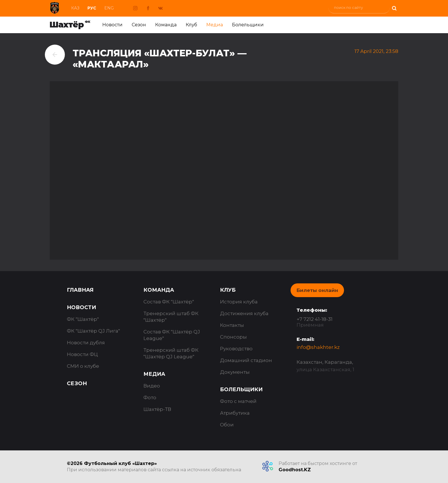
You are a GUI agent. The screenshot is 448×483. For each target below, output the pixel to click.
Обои (227, 425)
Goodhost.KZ (295, 470)
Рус (92, 8)
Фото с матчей (238, 401)
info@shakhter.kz (318, 347)
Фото (150, 397)
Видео (152, 386)
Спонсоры (233, 337)
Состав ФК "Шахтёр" (169, 302)
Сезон (139, 25)
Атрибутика (235, 413)
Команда (166, 25)
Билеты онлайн (317, 290)
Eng (109, 8)
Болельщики (248, 25)
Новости (112, 25)
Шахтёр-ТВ (157, 409)
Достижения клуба (244, 313)
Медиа (215, 25)
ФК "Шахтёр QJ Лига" (93, 331)
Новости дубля (86, 343)
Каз (75, 8)
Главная (80, 290)
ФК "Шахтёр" (83, 319)
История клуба (239, 302)
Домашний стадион (246, 360)
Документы (235, 372)
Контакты (232, 325)
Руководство (236, 349)
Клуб (191, 25)
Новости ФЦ (82, 354)
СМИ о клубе (83, 366)
